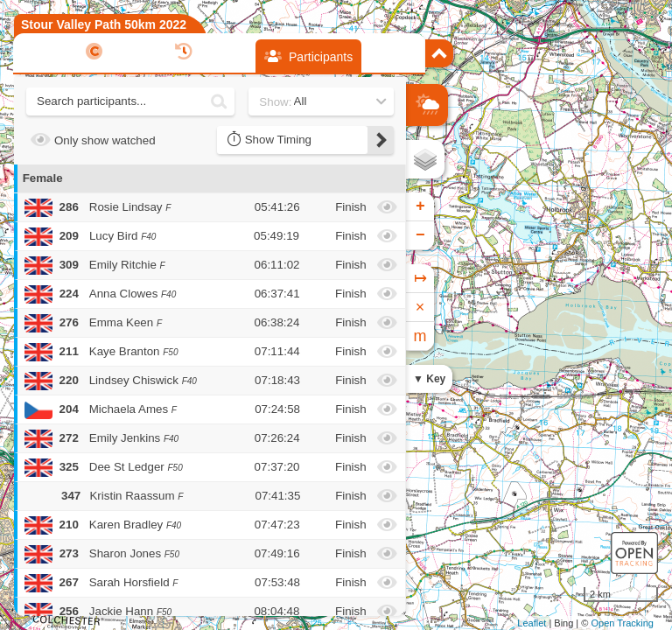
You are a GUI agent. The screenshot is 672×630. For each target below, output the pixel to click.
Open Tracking (622, 623)
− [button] (420, 235)
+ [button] (420, 206)
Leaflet (532, 623)
